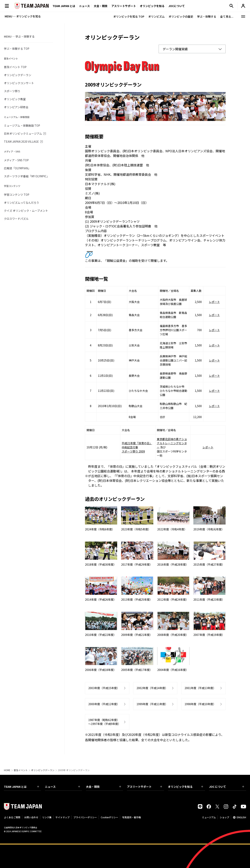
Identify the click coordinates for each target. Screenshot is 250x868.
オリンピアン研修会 (16, 107)
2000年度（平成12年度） (104, 704)
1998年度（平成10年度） (200, 704)
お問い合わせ (31, 817)
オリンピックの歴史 (181, 16)
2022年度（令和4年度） (172, 529)
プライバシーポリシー (85, 817)
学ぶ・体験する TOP (17, 49)
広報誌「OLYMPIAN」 (17, 168)
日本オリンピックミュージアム (23, 133)
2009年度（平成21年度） (137, 635)
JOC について (227, 787)
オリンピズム (156, 16)
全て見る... (227, 16)
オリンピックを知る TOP (129, 16)
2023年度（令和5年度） (136, 529)
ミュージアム (209, 817)
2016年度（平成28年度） (173, 564)
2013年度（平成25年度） (137, 599)
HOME (7, 770)
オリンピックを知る (152, 6)
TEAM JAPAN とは (21, 787)
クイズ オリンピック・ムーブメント (26, 211)
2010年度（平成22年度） (101, 635)
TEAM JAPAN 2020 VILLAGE (21, 142)
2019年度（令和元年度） (209, 529)
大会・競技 (104, 787)
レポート (214, 302)
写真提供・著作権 (131, 817)
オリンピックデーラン (18, 75)
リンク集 (47, 817)
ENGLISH (241, 817)
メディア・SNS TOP (16, 160)
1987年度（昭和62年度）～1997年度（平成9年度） (104, 722)
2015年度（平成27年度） (209, 564)
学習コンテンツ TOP (17, 195)
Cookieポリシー (109, 817)
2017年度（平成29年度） (137, 564)
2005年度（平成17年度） (137, 670)
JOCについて (177, 6)
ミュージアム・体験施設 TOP (22, 125)
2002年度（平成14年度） (152, 688)
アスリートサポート (124, 6)
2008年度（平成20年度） (173, 635)
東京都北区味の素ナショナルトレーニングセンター (172, 443)
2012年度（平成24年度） (173, 599)
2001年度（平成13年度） (200, 688)
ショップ (224, 817)
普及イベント (21, 770)
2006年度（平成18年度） (101, 670)
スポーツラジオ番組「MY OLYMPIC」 (27, 176)
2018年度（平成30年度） (101, 564)
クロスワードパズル (16, 219)
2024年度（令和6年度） (100, 529)
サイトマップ (62, 817)
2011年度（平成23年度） (209, 599)
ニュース (84, 6)
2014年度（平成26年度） (101, 599)
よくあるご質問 (12, 817)
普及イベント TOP (15, 67)
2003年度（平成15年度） (104, 688)
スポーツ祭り (12, 91)
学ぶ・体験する (207, 16)
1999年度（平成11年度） (152, 704)
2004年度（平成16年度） (173, 670)
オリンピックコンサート (19, 83)
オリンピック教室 (15, 99)
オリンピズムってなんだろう (21, 203)
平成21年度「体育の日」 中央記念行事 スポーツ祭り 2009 (137, 447)
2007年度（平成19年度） (209, 635)
